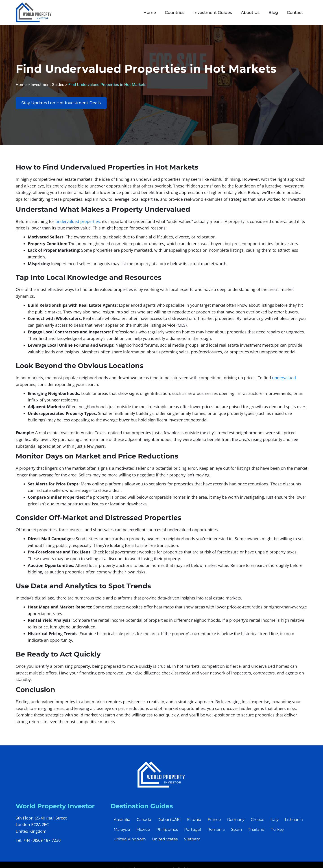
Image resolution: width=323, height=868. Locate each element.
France (216, 821)
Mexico (169, 831)
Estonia (196, 821)
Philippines (193, 831)
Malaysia (147, 831)
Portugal (219, 831)
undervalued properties (78, 222)
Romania (243, 831)
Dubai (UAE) (170, 821)
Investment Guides (213, 13)
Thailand (284, 831)
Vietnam (213, 842)
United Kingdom (149, 842)
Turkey (120, 842)
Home (150, 13)
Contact (295, 13)
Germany (238, 821)
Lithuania (123, 831)
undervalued (284, 379)
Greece (260, 821)
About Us (250, 13)
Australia (122, 821)
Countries (175, 13)
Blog (273, 13)
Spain (263, 831)
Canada (145, 821)
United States (185, 842)
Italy (278, 821)
